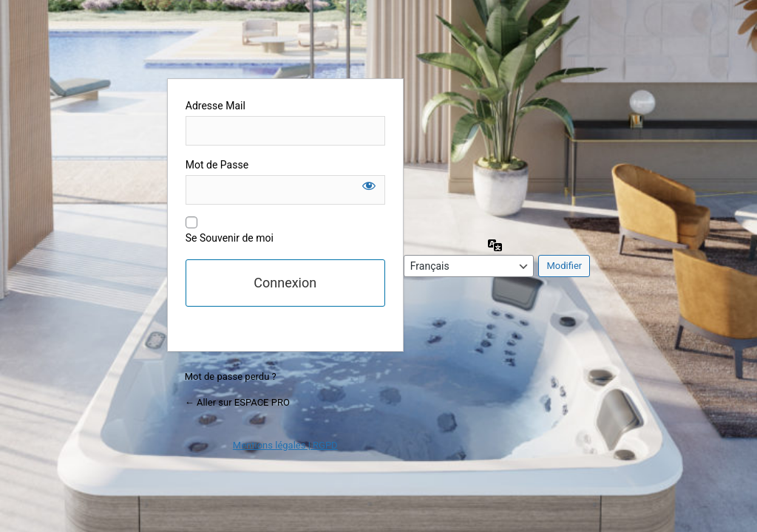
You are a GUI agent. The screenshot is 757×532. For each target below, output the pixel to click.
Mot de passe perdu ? (231, 376)
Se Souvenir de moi (230, 238)
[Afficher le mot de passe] (369, 185)
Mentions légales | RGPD (285, 445)
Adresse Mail (215, 106)
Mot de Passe (217, 165)
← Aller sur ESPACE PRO (237, 402)
